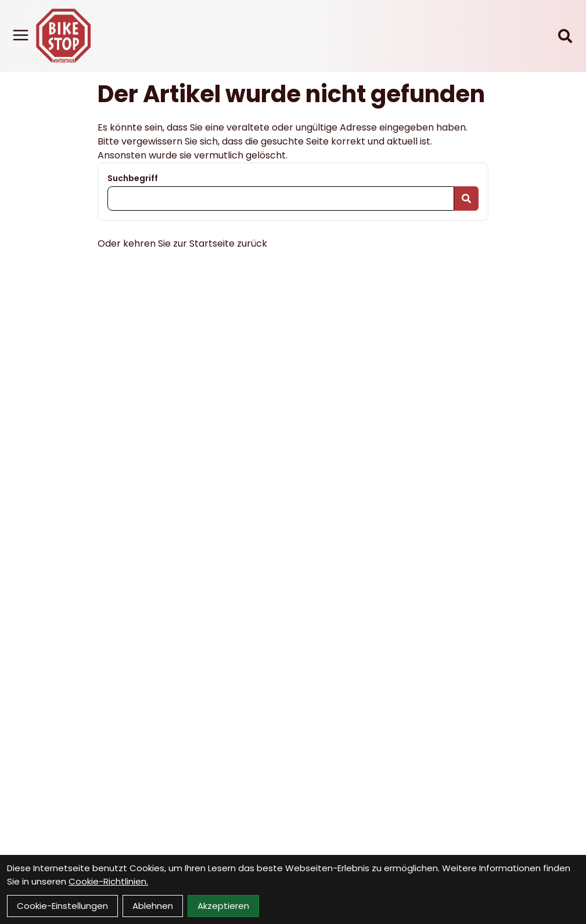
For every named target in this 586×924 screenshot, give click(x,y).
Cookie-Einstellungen (62, 906)
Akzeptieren (223, 906)
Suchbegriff (133, 178)
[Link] (21, 35)
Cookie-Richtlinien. (108, 881)
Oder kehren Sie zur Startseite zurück (182, 243)
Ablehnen (153, 906)
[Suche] (565, 36)
